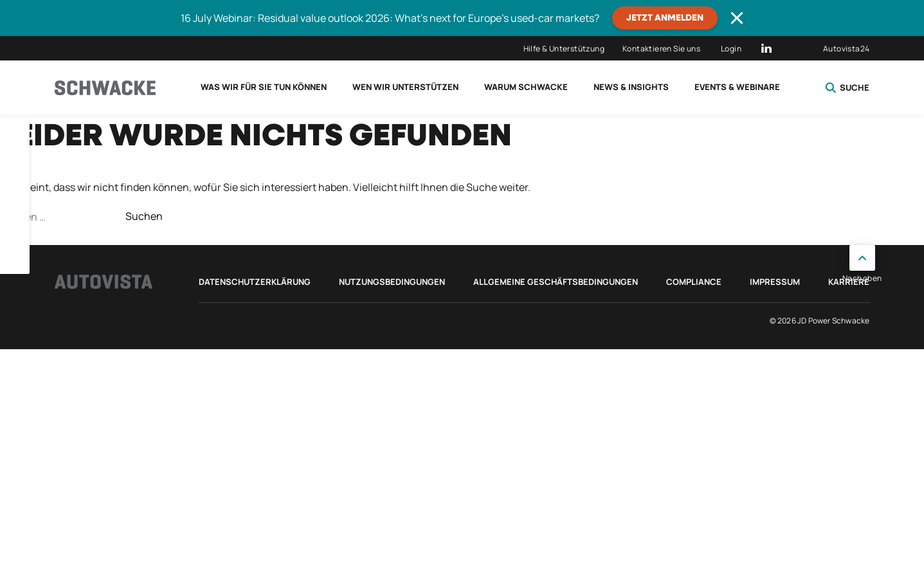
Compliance (694, 282)
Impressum (775, 282)
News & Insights (631, 87)
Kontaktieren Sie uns (661, 49)
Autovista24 (846, 49)
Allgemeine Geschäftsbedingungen (556, 282)
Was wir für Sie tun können (264, 87)
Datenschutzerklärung (255, 282)
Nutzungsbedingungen (392, 282)
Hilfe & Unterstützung (564, 49)
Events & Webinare (737, 87)
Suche (847, 87)
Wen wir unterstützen (405, 87)
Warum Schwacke (526, 87)
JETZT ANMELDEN (665, 18)
